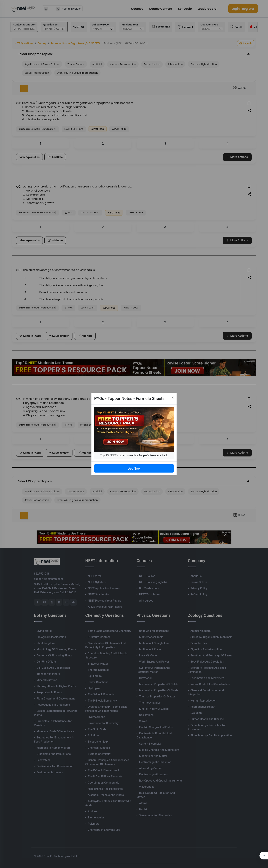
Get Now (134, 468)
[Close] (173, 398)
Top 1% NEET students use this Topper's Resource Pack (134, 455)
